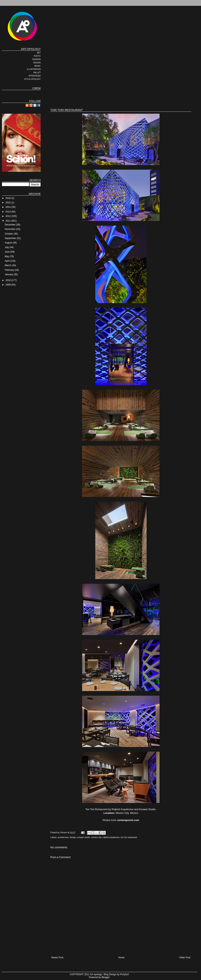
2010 (9, 280)
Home (121, 958)
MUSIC (38, 66)
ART (39, 53)
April (7, 261)
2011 (9, 221)
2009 (9, 285)
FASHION (36, 59)
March (8, 265)
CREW (37, 88)
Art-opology (96, 974)
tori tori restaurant (129, 837)
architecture (63, 837)
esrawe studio (84, 837)
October (9, 234)
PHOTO (37, 56)
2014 (9, 207)
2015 (9, 203)
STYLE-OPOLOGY (32, 79)
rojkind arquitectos (111, 837)
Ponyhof (124, 974)
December (10, 225)
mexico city (96, 837)
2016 (9, 198)
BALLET (37, 73)
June (7, 252)
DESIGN (37, 63)
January (9, 274)
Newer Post (57, 958)
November (10, 229)
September (11, 238)
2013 (9, 212)
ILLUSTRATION (34, 69)
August (9, 243)
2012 (9, 216)
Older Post (185, 958)
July (7, 247)
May (7, 256)
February (10, 270)
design (73, 837)
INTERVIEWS (35, 76)
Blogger (106, 977)
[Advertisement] (100, 75)
